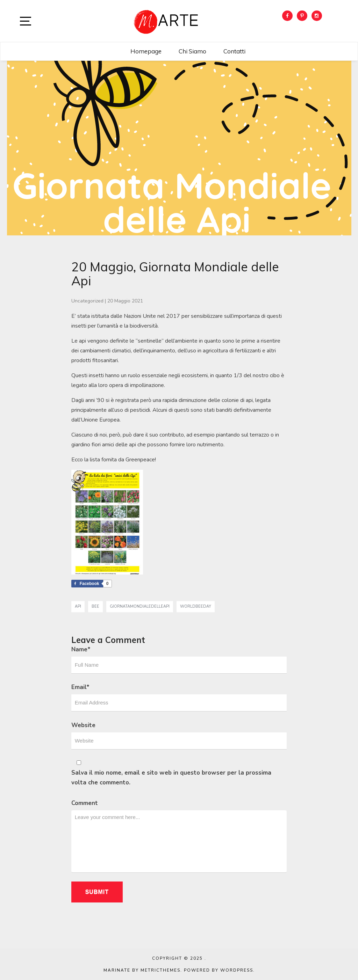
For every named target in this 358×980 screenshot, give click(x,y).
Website (83, 725)
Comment (85, 803)
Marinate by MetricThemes (142, 970)
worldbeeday (196, 606)
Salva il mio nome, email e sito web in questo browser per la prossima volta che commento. (171, 778)
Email (80, 687)
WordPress (237, 970)
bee (95, 606)
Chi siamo (192, 51)
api (78, 606)
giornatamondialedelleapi (140, 606)
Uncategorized (87, 301)
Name (81, 649)
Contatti (234, 51)
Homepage (146, 51)
